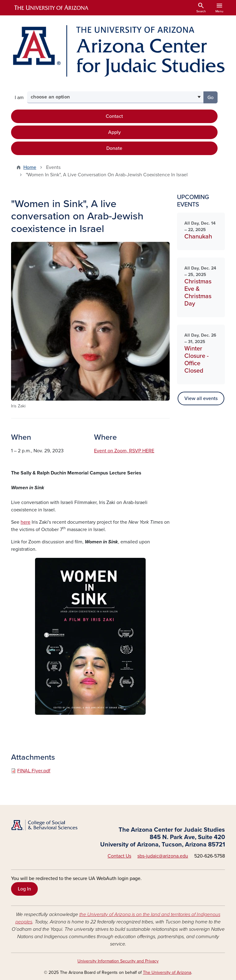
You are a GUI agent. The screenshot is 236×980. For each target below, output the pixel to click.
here (26, 522)
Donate (114, 148)
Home (30, 167)
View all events (201, 398)
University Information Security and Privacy (118, 961)
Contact (114, 116)
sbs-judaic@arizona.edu (163, 856)
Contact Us (119, 856)
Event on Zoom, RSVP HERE (124, 451)
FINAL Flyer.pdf (34, 771)
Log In (24, 889)
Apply (114, 132)
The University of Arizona (167, 972)
